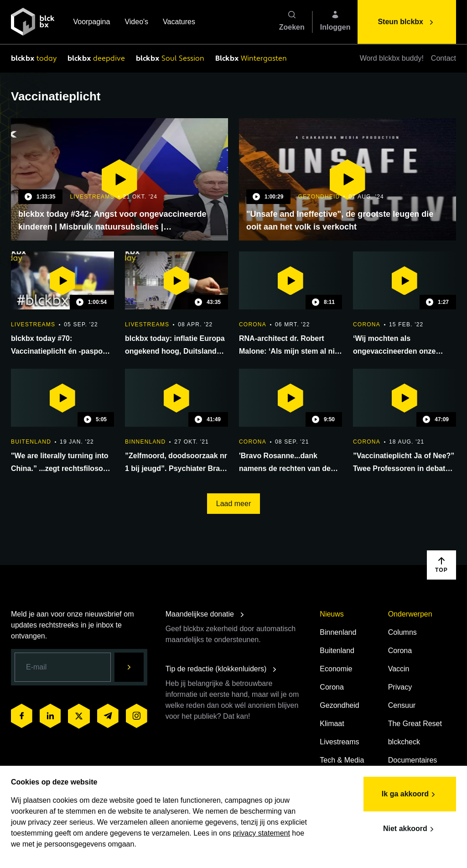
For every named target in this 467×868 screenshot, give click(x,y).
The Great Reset (415, 724)
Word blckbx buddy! (392, 58)
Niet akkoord (410, 829)
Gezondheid (339, 705)
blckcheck (404, 742)
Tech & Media (342, 760)
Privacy (400, 687)
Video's (136, 23)
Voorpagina (91, 23)
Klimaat (332, 724)
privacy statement (262, 833)
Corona (332, 687)
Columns (402, 632)
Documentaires (413, 760)
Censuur (402, 705)
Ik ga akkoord (410, 795)
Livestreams (339, 742)
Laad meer (234, 504)
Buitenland (337, 651)
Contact (444, 58)
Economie (336, 669)
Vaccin (399, 669)
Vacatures (179, 23)
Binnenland (338, 632)
